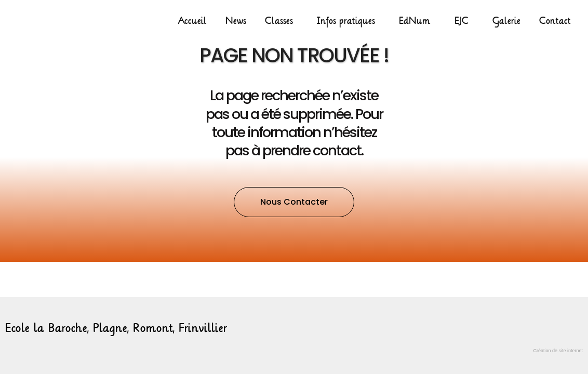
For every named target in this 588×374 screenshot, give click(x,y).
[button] (294, 202)
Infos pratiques (349, 21)
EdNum (417, 21)
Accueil (192, 21)
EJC (464, 21)
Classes (282, 21)
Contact (555, 21)
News (236, 21)
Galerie (506, 21)
